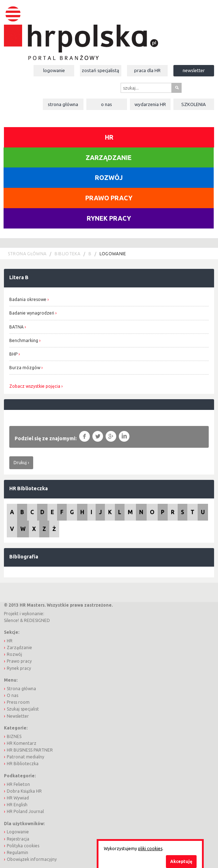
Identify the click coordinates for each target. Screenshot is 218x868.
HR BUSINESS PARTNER (30, 750)
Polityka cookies (23, 846)
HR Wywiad (18, 798)
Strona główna (63, 104)
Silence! (11, 620)
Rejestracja (18, 839)
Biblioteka (67, 254)
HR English (17, 805)
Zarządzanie (109, 157)
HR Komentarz (22, 743)
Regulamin (17, 852)
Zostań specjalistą (100, 70)
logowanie (113, 254)
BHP (14, 354)
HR (109, 137)
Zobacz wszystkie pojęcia (35, 386)
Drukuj (20, 463)
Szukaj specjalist (23, 709)
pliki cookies (150, 849)
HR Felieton (18, 784)
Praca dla (147, 70)
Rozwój (109, 177)
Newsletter (194, 70)
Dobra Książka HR (24, 791)
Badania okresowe (28, 299)
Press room (18, 702)
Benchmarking (24, 340)
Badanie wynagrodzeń (32, 313)
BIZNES (14, 736)
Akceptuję (181, 861)
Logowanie (54, 70)
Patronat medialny (26, 757)
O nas (107, 104)
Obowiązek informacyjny (32, 859)
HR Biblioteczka (29, 488)
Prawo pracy (109, 198)
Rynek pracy (109, 218)
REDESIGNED (37, 620)
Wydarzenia (150, 104)
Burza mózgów (25, 368)
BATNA (17, 327)
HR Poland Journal (25, 811)
